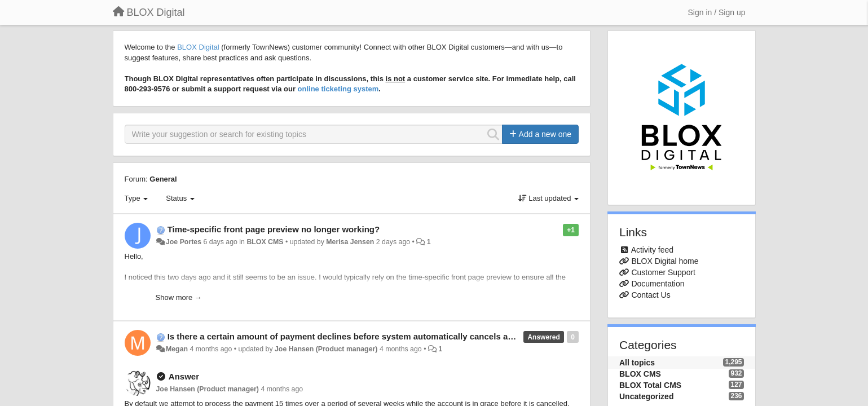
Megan (177, 349)
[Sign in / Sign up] (717, 12)
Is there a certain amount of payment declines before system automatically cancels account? (354, 336)
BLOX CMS (265, 242)
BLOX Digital (198, 47)
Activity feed (652, 250)
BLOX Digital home (665, 261)
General (163, 179)
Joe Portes (184, 242)
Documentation (658, 284)
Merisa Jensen (350, 242)
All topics (637, 363)
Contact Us (651, 295)
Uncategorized (646, 396)
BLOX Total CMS (650, 385)
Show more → (179, 297)
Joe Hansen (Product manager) (326, 349)
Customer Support (663, 272)
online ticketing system (338, 89)
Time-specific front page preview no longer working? (274, 229)
